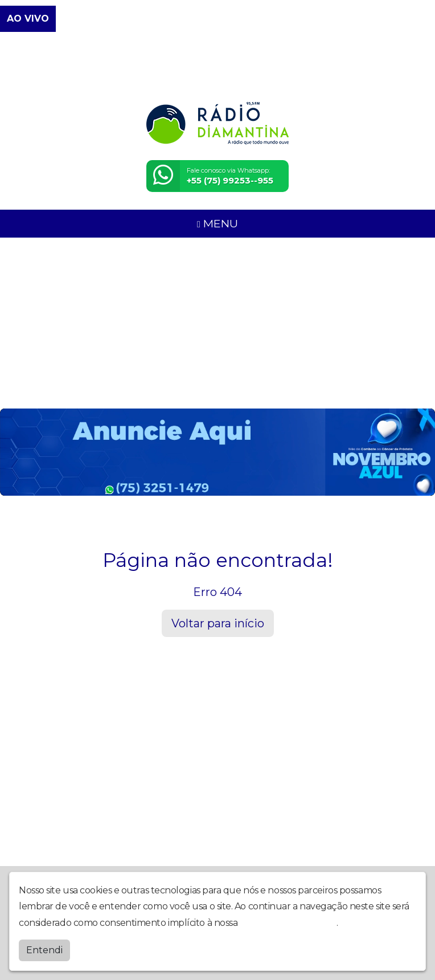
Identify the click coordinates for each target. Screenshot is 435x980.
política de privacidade (288, 923)
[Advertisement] (217, 323)
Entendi (44, 950)
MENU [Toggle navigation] (217, 223)
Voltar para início (218, 623)
